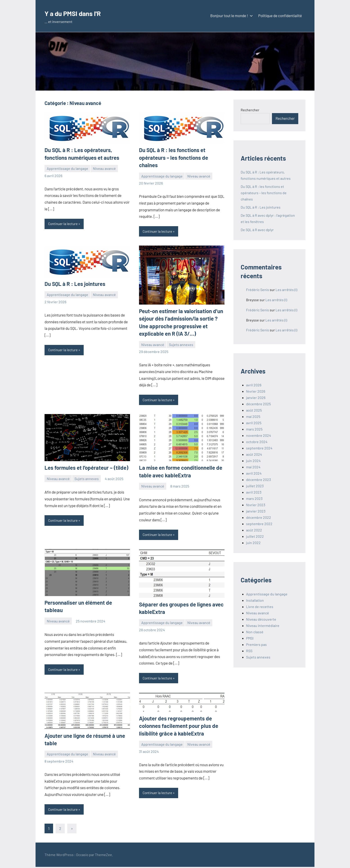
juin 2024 (253, 461)
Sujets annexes (181, 345)
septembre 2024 (259, 448)
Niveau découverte (261, 619)
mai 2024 (253, 467)
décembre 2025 (258, 404)
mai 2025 (253, 416)
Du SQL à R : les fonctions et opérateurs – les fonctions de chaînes (174, 157)
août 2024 (254, 454)
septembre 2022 (259, 524)
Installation (255, 600)
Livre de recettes (260, 607)
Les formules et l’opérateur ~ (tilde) (86, 468)
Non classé (255, 632)
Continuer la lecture (64, 224)
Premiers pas (256, 644)
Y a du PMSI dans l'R (79, 13)
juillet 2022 (255, 536)
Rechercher (250, 110)
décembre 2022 (259, 517)
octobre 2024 (257, 442)
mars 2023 (254, 498)
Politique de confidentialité (280, 16)
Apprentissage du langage (67, 168)
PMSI (250, 638)
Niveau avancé (104, 168)
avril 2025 (254, 423)
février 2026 (256, 391)
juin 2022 (253, 543)
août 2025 (254, 410)
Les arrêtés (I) (286, 290)
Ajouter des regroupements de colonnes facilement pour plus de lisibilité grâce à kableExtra (179, 727)
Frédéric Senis (258, 290)
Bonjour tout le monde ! (231, 16)
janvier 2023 (256, 511)
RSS (249, 651)
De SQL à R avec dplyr (257, 230)
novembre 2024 (259, 435)
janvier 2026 (256, 398)
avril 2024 (254, 473)
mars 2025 (254, 429)
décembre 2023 (258, 480)
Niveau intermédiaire (263, 625)
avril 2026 (254, 385)
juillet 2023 (255, 486)
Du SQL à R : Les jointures (75, 284)
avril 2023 (254, 492)
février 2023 (256, 505)
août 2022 (254, 530)
